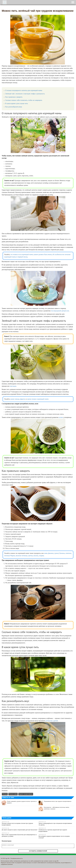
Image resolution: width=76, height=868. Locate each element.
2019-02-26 (5, 822)
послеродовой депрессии (60, 311)
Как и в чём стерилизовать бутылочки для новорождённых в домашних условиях (19, 836)
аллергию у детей (52, 721)
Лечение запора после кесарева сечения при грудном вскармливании (17, 824)
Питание (5, 794)
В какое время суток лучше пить (17, 104)
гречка (30, 556)
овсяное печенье (21, 556)
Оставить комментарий (38, 851)
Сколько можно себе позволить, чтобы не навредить (24, 100)
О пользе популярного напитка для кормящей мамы (24, 91)
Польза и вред (13, 794)
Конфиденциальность (17, 859)
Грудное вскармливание (26, 794)
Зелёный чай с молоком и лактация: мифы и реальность (25, 94)
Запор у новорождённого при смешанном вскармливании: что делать (55, 824)
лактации (13, 386)
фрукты (23, 399)
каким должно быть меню (43, 255)
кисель (36, 556)
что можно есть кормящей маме (22, 255)
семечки (68, 553)
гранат (56, 553)
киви (46, 553)
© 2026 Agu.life (5, 859)
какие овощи (15, 399)
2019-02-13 (5, 833)
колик (61, 417)
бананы (62, 553)
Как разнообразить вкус (14, 107)
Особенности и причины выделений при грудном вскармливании (53, 831)
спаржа (41, 556)
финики (51, 553)
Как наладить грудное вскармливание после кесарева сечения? (54, 837)
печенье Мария (10, 556)
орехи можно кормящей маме (38, 399)
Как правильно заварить (14, 97)
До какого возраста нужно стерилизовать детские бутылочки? (20, 830)
